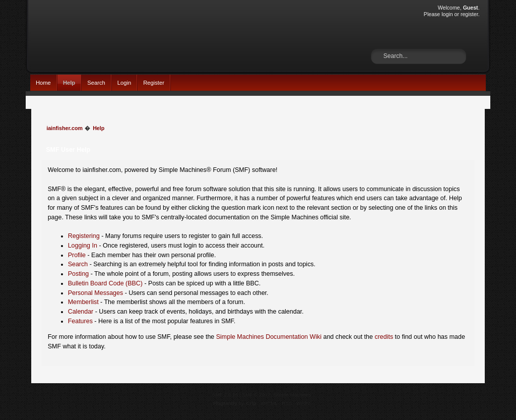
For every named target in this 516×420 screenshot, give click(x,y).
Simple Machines (292, 395)
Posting (79, 274)
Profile (77, 255)
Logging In (83, 246)
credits (384, 337)
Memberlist (83, 302)
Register (154, 83)
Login (124, 83)
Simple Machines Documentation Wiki (269, 337)
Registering (84, 236)
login (447, 14)
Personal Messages (96, 293)
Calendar (81, 312)
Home (43, 83)
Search (96, 83)
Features (80, 321)
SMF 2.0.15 (225, 395)
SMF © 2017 (256, 395)
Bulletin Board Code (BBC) (105, 283)
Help (69, 83)
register (469, 14)
